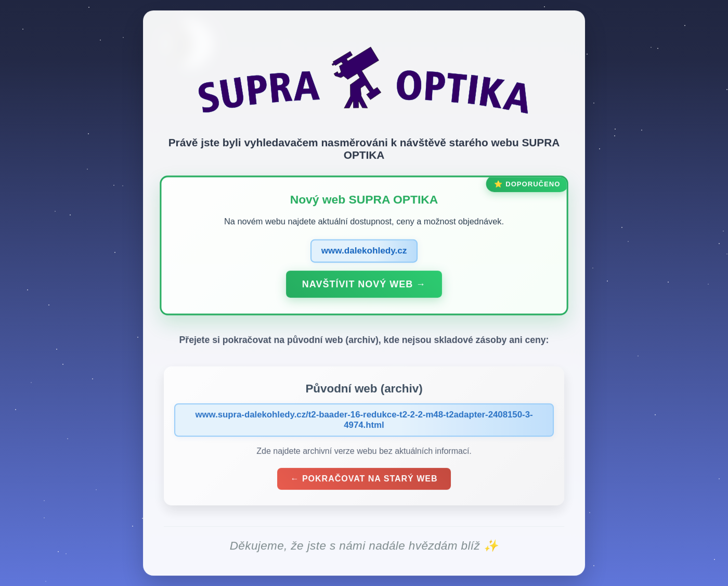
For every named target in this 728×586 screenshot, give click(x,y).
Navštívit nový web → (364, 286)
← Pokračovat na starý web (364, 481)
